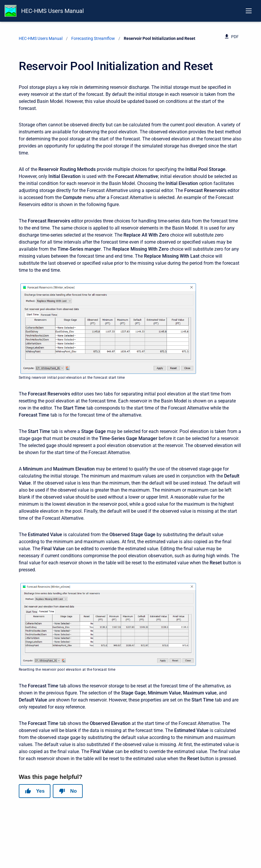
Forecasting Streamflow (93, 38)
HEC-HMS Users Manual (52, 11)
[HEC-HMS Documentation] (11, 11)
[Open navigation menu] (249, 11)
